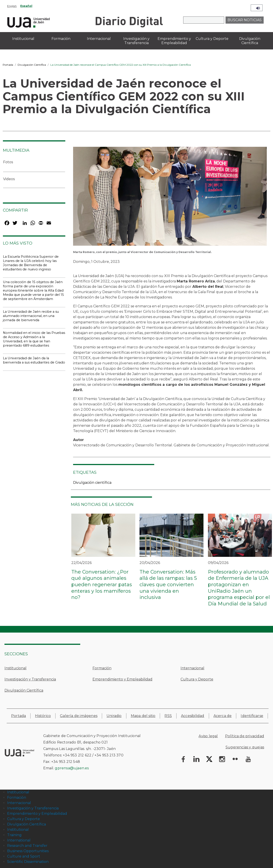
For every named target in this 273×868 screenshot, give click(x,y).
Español (26, 6)
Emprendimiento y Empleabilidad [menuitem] (174, 41)
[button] (170, 198)
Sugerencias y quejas (245, 747)
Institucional (15, 668)
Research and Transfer (27, 846)
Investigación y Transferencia (30, 679)
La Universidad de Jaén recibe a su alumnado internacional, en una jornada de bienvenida (31, 316)
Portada (8, 65)
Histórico (43, 716)
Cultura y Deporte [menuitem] (212, 39)
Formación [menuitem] (61, 39)
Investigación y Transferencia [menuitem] (136, 41)
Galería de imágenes (79, 716)
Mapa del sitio (143, 716)
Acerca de (223, 716)
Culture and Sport (24, 856)
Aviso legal (208, 736)
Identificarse (252, 716)
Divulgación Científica (32, 65)
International (19, 840)
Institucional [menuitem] (23, 39)
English (12, 6)
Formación (102, 668)
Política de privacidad (245, 736)
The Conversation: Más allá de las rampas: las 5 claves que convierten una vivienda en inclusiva (168, 585)
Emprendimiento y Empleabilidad (122, 679)
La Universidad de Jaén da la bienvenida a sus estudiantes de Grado (34, 360)
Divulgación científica (92, 483)
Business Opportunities (28, 851)
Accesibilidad (193, 716)
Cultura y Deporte (197, 679)
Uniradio (114, 716)
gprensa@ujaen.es (72, 768)
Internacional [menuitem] (99, 39)
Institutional (18, 830)
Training (14, 835)
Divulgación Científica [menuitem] (250, 41)
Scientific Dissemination (28, 862)
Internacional (192, 668)
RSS (168, 716)
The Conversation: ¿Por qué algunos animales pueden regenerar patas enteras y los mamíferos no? (102, 585)
